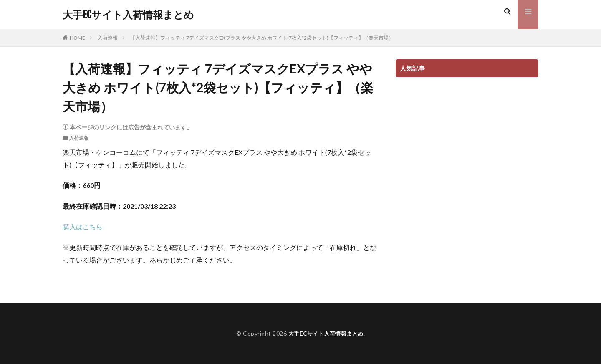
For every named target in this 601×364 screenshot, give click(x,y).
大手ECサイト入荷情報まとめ (128, 15)
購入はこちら (83, 226)
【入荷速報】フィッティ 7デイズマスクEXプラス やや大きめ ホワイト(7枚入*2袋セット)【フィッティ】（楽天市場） (262, 38)
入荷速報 (108, 38)
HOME (77, 38)
